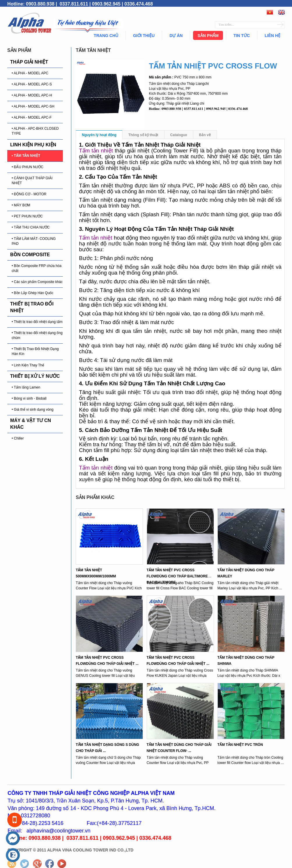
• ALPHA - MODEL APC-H (32, 95)
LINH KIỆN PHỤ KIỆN (33, 145)
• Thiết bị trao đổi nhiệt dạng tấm (37, 322)
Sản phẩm (208, 36)
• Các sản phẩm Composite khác (37, 282)
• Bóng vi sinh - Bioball (29, 398)
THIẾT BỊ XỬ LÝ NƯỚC (35, 376)
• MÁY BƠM (21, 205)
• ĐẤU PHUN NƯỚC (28, 167)
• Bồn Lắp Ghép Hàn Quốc (32, 293)
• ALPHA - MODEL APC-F (32, 117)
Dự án (176, 36)
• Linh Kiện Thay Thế (28, 365)
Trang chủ (106, 36)
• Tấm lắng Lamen (26, 387)
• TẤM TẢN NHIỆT (26, 156)
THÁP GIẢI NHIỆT (29, 62)
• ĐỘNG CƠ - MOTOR (29, 194)
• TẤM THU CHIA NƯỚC (31, 227)
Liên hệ (272, 36)
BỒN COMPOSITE (30, 255)
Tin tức (242, 36)
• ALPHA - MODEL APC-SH (33, 106)
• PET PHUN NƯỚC (27, 216)
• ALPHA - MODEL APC (30, 73)
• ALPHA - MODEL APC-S (32, 84)
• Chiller (18, 438)
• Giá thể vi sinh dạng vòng (33, 410)
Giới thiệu (144, 36)
